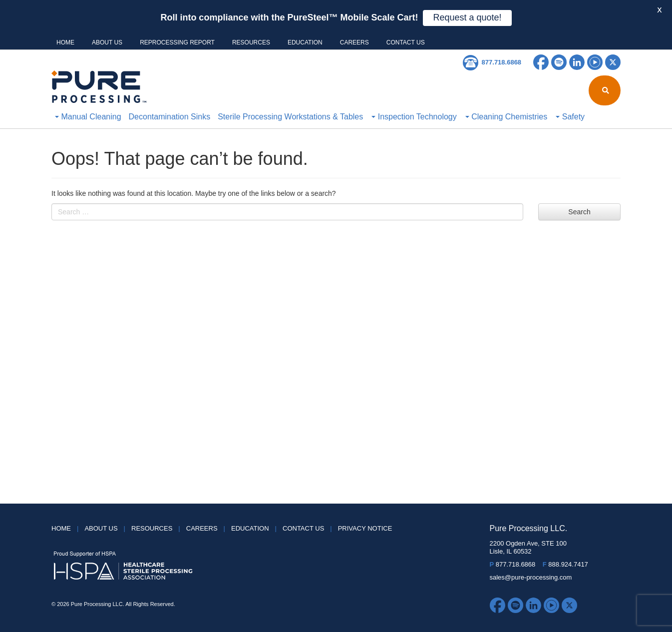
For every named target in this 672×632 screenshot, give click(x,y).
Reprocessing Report (177, 42)
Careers (354, 42)
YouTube (595, 62)
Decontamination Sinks (170, 117)
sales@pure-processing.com (531, 577)
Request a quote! (467, 17)
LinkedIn (577, 62)
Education (305, 42)
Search (579, 212)
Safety (570, 117)
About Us (107, 42)
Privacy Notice (365, 528)
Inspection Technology (414, 117)
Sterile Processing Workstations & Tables (290, 117)
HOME (65, 42)
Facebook (541, 62)
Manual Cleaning (88, 117)
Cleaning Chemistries (506, 117)
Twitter (613, 62)
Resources (251, 42)
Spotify (559, 62)
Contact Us (406, 42)
